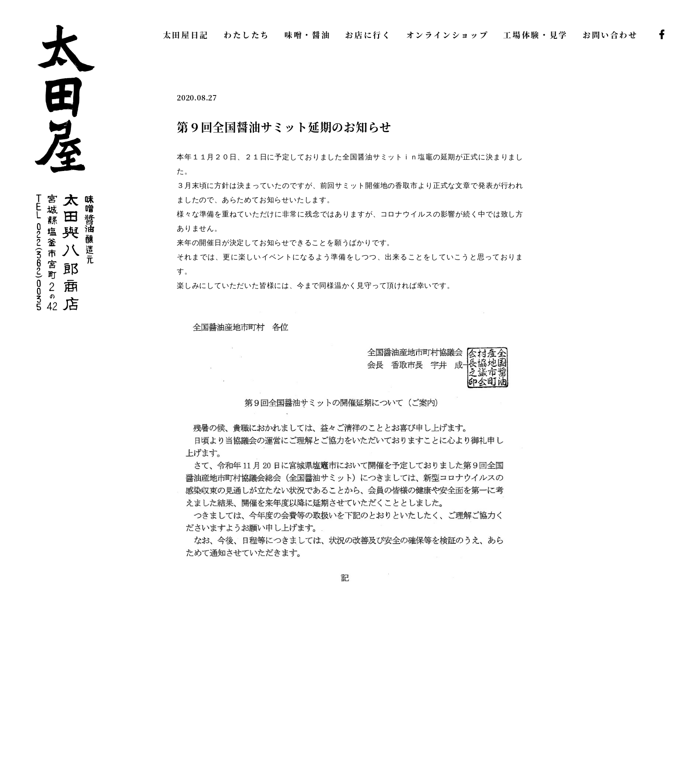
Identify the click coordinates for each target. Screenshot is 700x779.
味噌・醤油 (307, 35)
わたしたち (247, 35)
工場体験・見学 (535, 35)
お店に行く (368, 35)
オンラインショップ (448, 35)
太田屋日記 (186, 35)
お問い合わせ (610, 35)
